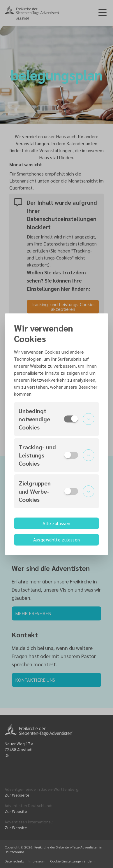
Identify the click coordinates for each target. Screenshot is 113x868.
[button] (57, 419)
